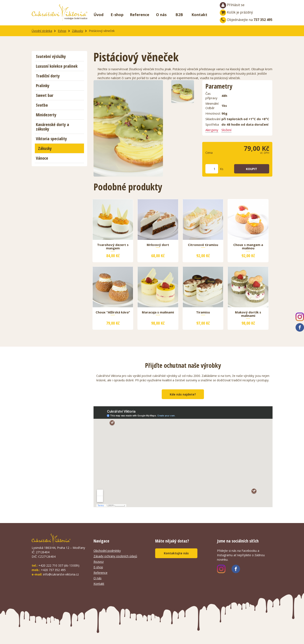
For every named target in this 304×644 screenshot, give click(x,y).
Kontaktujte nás (176, 553)
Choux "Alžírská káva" (113, 312)
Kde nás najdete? (183, 394)
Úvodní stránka (42, 31)
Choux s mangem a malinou (248, 247)
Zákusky (78, 31)
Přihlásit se (232, 5)
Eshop (62, 31)
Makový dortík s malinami (248, 314)
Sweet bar (45, 95)
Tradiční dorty (48, 76)
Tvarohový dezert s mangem (113, 247)
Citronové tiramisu (203, 245)
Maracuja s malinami (158, 312)
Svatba (42, 105)
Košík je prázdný (236, 12)
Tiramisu (203, 312)
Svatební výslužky (51, 56)
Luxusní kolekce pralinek (57, 66)
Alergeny (212, 130)
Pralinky (43, 86)
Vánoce (42, 158)
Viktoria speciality (51, 139)
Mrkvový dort (158, 245)
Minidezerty (46, 115)
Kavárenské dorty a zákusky (52, 127)
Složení (226, 130)
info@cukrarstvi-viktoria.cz (61, 574)
